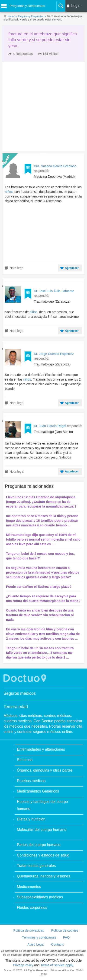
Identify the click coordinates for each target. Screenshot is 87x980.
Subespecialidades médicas (40, 897)
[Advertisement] (43, 106)
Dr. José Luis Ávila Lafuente (54, 291)
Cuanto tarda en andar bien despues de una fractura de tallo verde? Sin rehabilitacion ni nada (40, 615)
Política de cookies (65, 930)
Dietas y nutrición (31, 819)
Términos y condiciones (39, 937)
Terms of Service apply (57, 965)
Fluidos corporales (32, 908)
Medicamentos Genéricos (38, 791)
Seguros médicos (20, 693)
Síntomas (25, 760)
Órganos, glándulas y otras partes (45, 770)
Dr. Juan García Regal (50, 426)
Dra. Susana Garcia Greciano (55, 166)
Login (76, 6)
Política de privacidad (29, 930)
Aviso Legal (36, 944)
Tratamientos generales (36, 866)
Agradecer (72, 268)
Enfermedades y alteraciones (41, 749)
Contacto (58, 944)
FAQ (66, 937)
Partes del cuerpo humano (39, 845)
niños (9, 192)
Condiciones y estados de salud (43, 855)
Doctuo (26, 678)
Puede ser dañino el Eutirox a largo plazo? (39, 587)
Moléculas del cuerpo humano (42, 830)
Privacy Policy (23, 965)
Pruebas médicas (31, 781)
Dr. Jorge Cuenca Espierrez (54, 354)
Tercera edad (16, 707)
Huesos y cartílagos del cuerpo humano (42, 805)
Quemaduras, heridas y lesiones (43, 876)
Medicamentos (29, 887)
